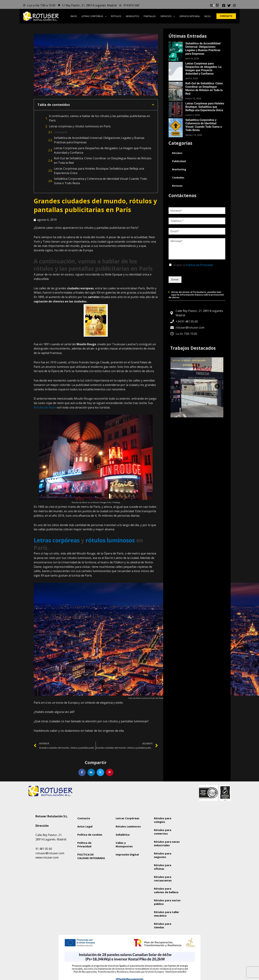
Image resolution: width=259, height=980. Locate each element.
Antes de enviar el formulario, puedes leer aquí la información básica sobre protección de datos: (196, 295)
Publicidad (179, 161)
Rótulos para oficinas (163, 867)
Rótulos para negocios (163, 855)
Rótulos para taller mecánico (167, 914)
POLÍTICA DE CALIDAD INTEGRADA (91, 856)
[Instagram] (234, 6)
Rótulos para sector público (167, 902)
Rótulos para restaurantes (163, 879)
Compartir (61, 132)
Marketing (179, 169)
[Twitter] (229, 6)
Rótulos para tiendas (163, 925)
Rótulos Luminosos (128, 826)
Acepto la (193, 265)
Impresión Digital (127, 854)
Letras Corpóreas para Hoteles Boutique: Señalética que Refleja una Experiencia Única (99, 171)
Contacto (84, 818)
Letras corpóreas (57, 540)
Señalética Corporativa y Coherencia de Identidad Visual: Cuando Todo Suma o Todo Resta (100, 181)
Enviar (175, 280)
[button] (105, 16)
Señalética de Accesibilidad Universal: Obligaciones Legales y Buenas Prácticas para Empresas (99, 140)
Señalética (123, 835)
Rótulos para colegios (163, 820)
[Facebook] (224, 6)
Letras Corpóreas (127, 818)
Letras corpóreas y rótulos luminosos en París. (80, 126)
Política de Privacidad (199, 265)
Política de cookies (90, 835)
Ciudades (178, 177)
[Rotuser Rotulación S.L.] (206, 840)
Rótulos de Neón (45, 407)
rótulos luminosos (110, 540)
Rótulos (177, 153)
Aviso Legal (85, 826)
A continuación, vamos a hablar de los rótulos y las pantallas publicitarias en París (100, 118)
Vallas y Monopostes (124, 844)
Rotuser (177, 186)
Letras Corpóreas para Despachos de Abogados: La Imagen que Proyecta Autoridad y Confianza (103, 150)
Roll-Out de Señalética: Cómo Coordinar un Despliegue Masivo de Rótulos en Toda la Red (103, 160)
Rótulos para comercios (163, 832)
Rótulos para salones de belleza (166, 890)
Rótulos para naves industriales (167, 843)
